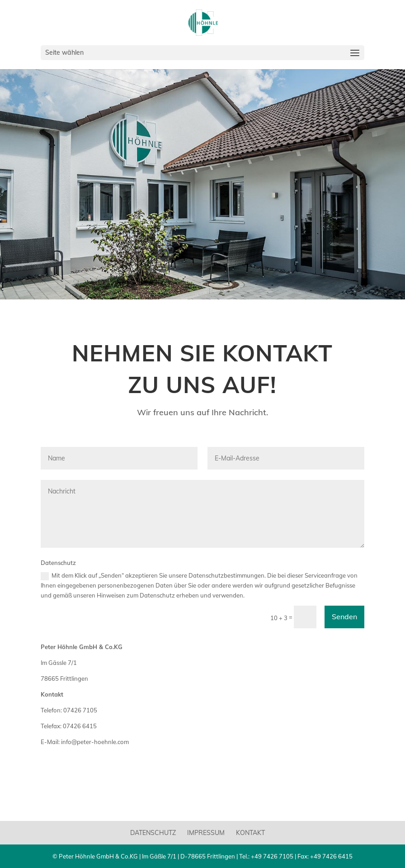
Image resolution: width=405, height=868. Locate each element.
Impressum (206, 833)
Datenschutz (153, 833)
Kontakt (250, 833)
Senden (344, 617)
